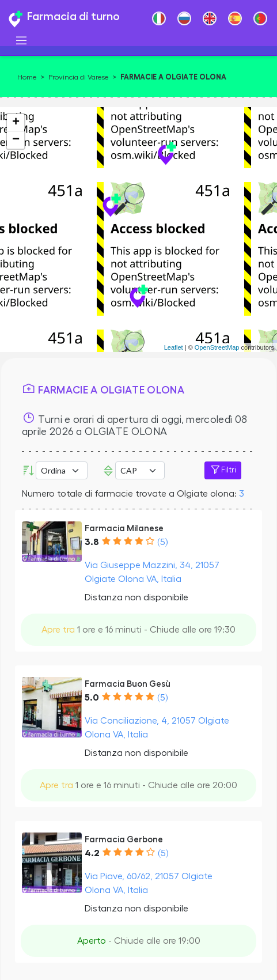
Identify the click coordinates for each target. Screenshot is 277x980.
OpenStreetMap (217, 347)
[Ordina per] (62, 470)
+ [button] (16, 123)
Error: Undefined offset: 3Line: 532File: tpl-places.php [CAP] (140, 470)
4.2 (92, 853)
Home (27, 77)
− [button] (16, 140)
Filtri (223, 470)
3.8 (92, 542)
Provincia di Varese (78, 77)
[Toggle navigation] (21, 41)
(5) (162, 542)
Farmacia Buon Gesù (128, 684)
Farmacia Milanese (124, 528)
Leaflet (174, 347)
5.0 (92, 698)
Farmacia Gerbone (124, 839)
